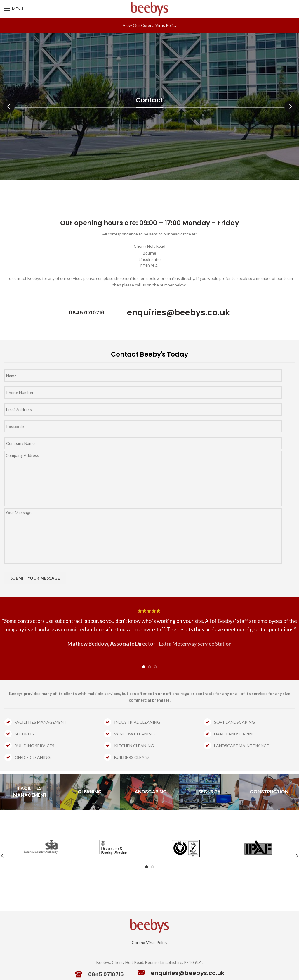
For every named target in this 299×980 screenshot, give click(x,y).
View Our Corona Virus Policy (150, 25)
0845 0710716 (106, 974)
